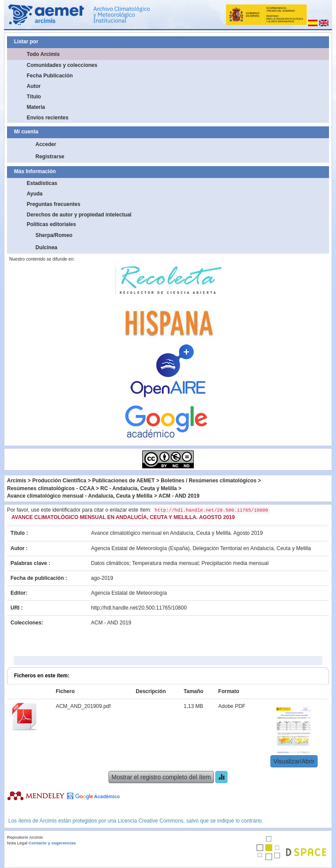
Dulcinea (46, 248)
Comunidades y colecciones (62, 65)
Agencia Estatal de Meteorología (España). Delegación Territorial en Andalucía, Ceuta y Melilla (201, 548)
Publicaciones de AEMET (124, 481)
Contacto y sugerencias (52, 843)
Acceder (46, 144)
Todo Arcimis (43, 54)
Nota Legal (17, 843)
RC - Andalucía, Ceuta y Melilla (138, 488)
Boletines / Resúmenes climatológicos (208, 481)
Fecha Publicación (50, 76)
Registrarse (50, 157)
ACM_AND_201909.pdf (83, 706)
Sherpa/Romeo (54, 235)
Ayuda (35, 194)
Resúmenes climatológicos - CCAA (51, 488)
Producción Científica (59, 481)
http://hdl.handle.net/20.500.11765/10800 (139, 608)
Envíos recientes (47, 118)
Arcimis (17, 481)
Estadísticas (42, 183)
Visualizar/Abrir (294, 761)
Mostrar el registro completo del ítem (161, 777)
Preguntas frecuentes (54, 204)
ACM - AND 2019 (179, 496)
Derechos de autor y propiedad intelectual (79, 215)
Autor (34, 86)
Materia (36, 107)
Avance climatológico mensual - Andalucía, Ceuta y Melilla (80, 496)
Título (34, 97)
